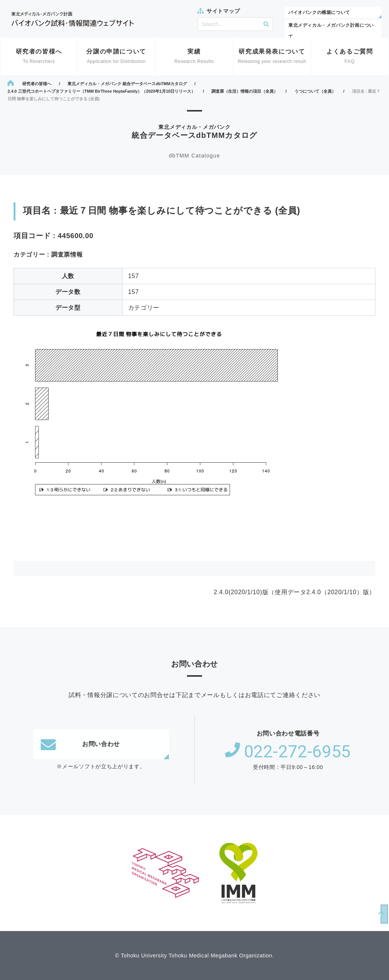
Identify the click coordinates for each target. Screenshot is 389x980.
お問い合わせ (80, 744)
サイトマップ (223, 11)
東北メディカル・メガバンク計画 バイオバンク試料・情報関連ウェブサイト (73, 19)
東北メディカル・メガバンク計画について (331, 31)
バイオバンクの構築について (319, 12)
